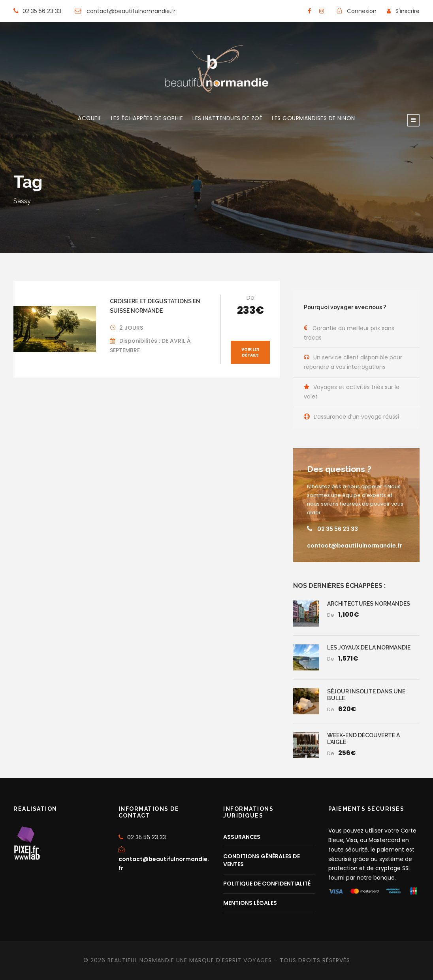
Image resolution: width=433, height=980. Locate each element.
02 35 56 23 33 (338, 529)
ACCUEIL (90, 119)
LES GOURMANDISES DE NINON (313, 119)
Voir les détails (250, 352)
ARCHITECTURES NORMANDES (369, 604)
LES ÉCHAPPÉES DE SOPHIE (147, 119)
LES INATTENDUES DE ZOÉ (227, 119)
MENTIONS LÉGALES (250, 903)
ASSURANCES (242, 836)
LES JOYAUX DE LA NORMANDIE (369, 648)
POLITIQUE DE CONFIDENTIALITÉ (267, 883)
